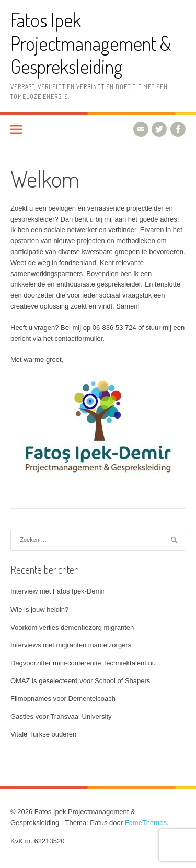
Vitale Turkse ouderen (43, 734)
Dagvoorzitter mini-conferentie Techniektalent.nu (83, 663)
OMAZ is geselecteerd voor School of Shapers (80, 681)
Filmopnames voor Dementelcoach (63, 699)
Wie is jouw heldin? (39, 609)
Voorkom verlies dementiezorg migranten (72, 627)
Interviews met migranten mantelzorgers (71, 645)
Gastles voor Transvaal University (61, 716)
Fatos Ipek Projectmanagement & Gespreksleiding (91, 43)
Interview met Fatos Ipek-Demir (58, 591)
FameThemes (146, 823)
